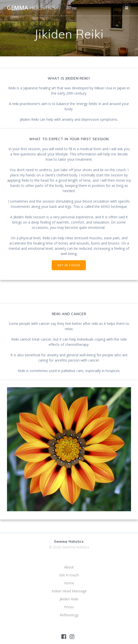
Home (69, 583)
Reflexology (69, 615)
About (69, 567)
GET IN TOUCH (69, 265)
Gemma (31, 8)
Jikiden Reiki (69, 599)
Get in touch (69, 575)
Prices (69, 607)
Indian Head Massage (69, 591)
